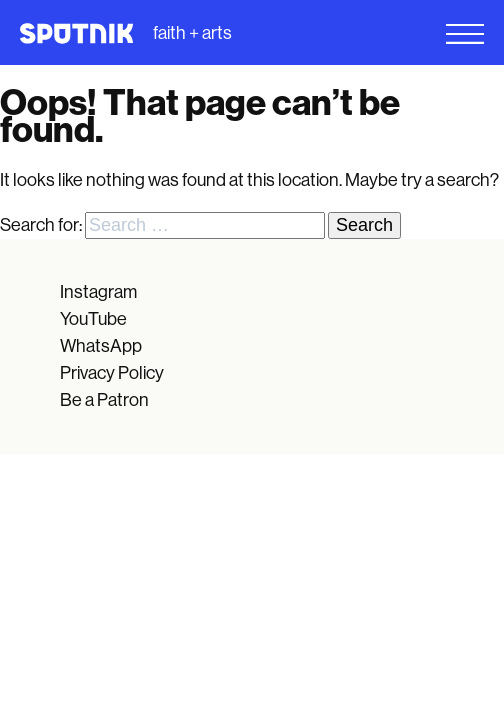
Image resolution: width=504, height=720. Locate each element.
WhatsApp (101, 346)
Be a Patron (104, 400)
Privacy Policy (112, 373)
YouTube (93, 319)
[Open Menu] (378, 34)
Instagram (98, 292)
